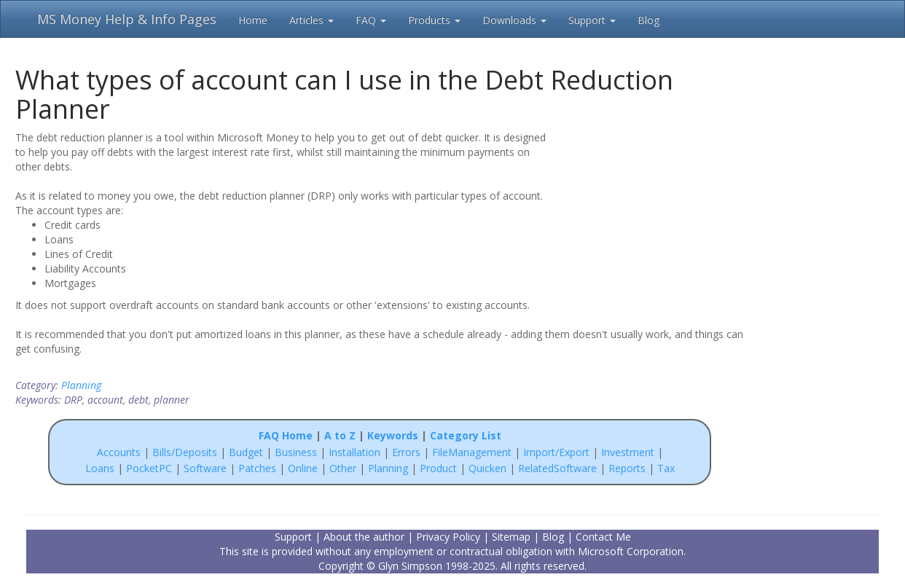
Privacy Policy (448, 537)
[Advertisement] (651, 224)
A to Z (340, 435)
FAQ (371, 20)
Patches (257, 468)
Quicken (487, 468)
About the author (364, 537)
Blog (649, 20)
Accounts (119, 452)
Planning (81, 385)
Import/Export (556, 452)
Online (303, 468)
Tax (666, 468)
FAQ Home (286, 435)
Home (253, 20)
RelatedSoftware (557, 468)
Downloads (514, 20)
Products (434, 20)
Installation (356, 452)
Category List (466, 435)
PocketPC (149, 468)
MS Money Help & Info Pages (127, 19)
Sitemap (511, 537)
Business (297, 452)
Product (438, 468)
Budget (246, 452)
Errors (408, 452)
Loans (100, 468)
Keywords (393, 435)
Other (343, 468)
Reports (627, 468)
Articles (312, 20)
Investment (628, 452)
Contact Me (603, 537)
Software (205, 468)
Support (592, 20)
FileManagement (472, 452)
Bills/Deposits (185, 452)
